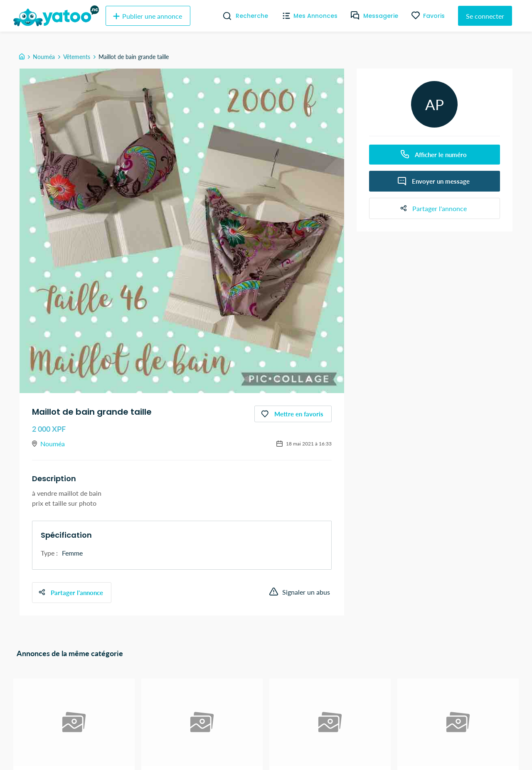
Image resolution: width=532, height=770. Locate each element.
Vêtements (77, 57)
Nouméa (44, 57)
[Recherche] (224, 16)
